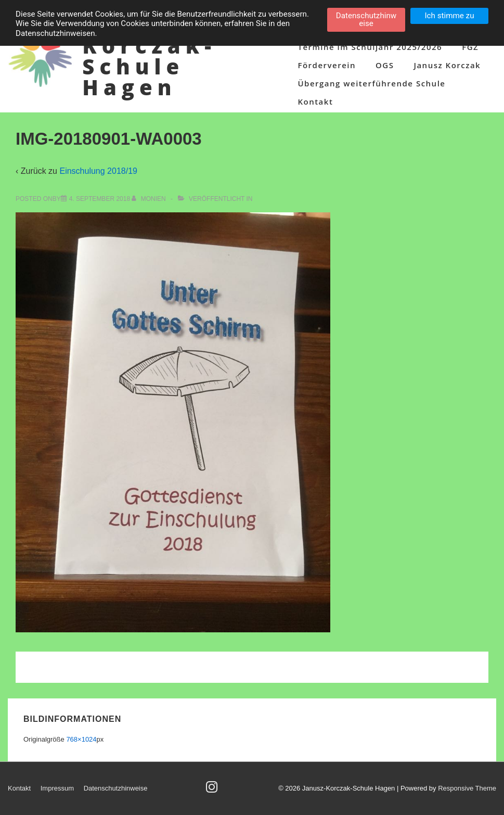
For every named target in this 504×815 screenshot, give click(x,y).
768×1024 (81, 739)
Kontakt (315, 101)
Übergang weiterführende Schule (371, 83)
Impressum (57, 788)
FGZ (470, 47)
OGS (385, 65)
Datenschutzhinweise (116, 788)
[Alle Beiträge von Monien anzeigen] (150, 199)
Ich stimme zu (449, 16)
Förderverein (327, 65)
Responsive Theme (467, 788)
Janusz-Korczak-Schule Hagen (149, 56)
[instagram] (213, 790)
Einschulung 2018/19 (98, 171)
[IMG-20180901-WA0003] (100, 199)
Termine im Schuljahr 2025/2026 (370, 47)
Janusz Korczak (447, 65)
